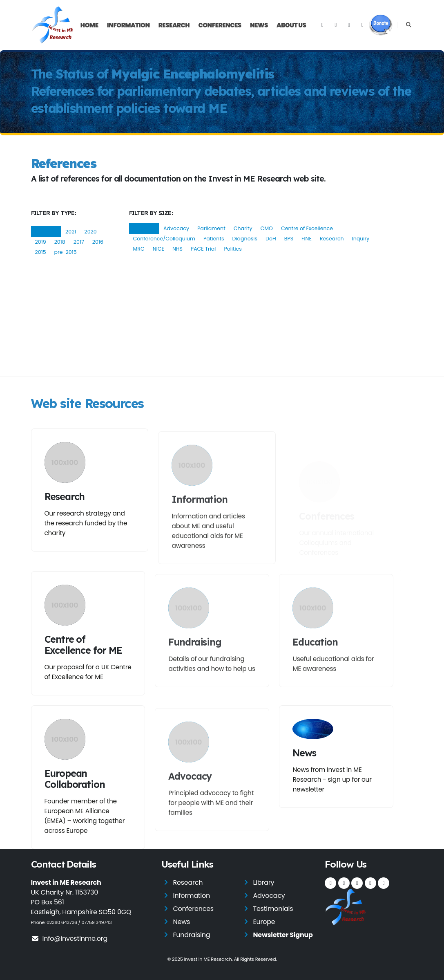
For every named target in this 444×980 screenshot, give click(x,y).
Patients (214, 239)
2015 (41, 252)
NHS (177, 249)
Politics (233, 249)
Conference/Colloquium (164, 239)
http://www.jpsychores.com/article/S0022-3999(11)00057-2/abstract (164, 353)
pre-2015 (66, 252)
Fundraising (191, 935)
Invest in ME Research (208, 959)
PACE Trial (203, 249)
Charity (243, 228)
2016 (98, 242)
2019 (41, 242)
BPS (289, 239)
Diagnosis (245, 239)
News (259, 25)
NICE (158, 249)
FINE (307, 239)
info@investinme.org (69, 939)
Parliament (211, 228)
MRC (139, 249)
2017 (79, 242)
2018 (60, 242)
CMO (267, 228)
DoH (271, 239)
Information (128, 25)
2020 (90, 232)
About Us (291, 25)
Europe (264, 922)
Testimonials (273, 909)
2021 (71, 232)
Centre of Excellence (307, 228)
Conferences (220, 25)
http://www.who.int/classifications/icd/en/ (224, 298)
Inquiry (361, 239)
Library (263, 882)
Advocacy (176, 228)
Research (174, 25)
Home (89, 25)
